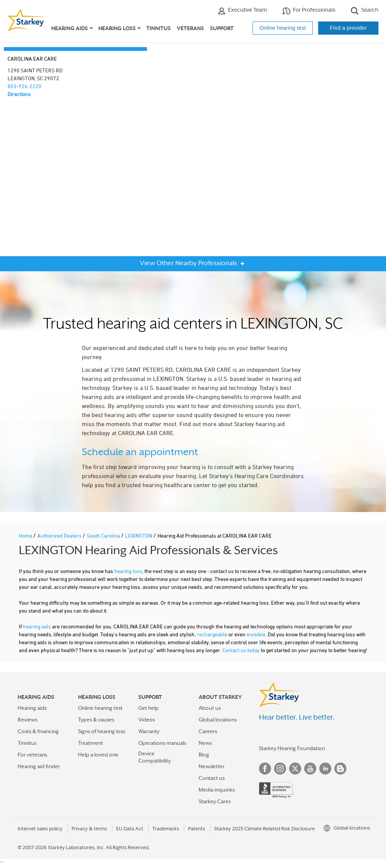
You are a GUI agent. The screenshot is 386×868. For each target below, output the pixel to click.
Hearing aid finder (39, 766)
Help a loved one (98, 755)
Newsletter (212, 766)
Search (365, 11)
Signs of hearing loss (102, 731)
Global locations (218, 720)
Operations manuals (162, 743)
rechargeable (212, 634)
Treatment (90, 743)
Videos (147, 720)
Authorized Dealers (60, 536)
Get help (149, 708)
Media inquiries (217, 790)
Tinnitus (159, 28)
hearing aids (37, 626)
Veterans (190, 28)
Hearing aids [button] (70, 28)
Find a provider (348, 28)
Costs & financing (38, 731)
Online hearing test (283, 28)
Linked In (325, 769)
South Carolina (104, 536)
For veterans (32, 755)
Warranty (149, 731)
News (205, 743)
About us (210, 708)
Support (222, 28)
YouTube (310, 769)
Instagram (280, 769)
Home (26, 536)
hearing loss (128, 571)
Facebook (265, 769)
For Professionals (309, 11)
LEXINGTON (139, 536)
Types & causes (96, 720)
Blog (204, 755)
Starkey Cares (215, 801)
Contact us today (241, 650)
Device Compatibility (155, 757)
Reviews (28, 720)
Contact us (212, 778)
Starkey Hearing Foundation (292, 748)
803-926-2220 (25, 86)
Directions (19, 94)
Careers (208, 731)
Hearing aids (32, 708)
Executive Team (242, 11)
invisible (256, 634)
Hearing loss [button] (117, 28)
